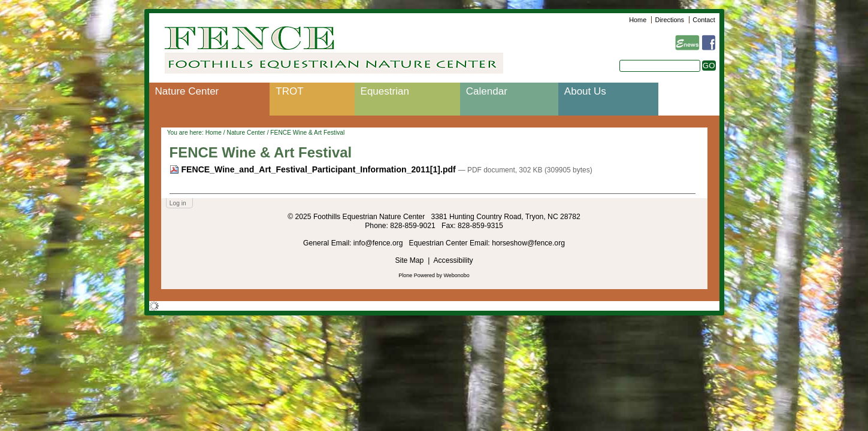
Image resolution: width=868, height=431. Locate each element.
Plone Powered (417, 275)
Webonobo (457, 275)
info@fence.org (379, 243)
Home (638, 20)
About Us (585, 91)
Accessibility (453, 260)
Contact (704, 20)
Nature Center (187, 91)
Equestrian (385, 91)
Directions (670, 20)
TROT (289, 91)
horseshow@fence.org (528, 243)
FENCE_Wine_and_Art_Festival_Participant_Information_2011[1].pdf (314, 169)
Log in (178, 203)
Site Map (409, 260)
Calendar (487, 91)
